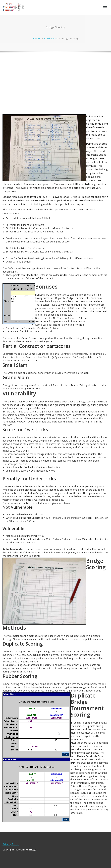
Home (36, 38)
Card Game (51, 38)
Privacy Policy (11, 844)
